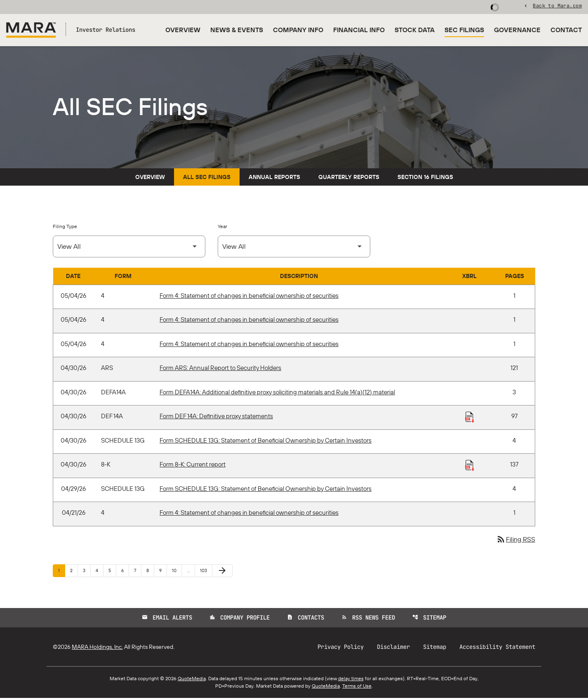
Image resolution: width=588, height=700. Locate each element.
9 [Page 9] (163, 572)
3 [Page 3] (87, 572)
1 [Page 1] (61, 572)
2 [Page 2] (74, 572)
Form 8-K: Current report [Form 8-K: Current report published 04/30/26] (193, 466)
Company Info (298, 30)
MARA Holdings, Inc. (97, 649)
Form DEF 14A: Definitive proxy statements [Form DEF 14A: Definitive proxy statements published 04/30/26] (216, 418)
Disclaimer (393, 649)
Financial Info (359, 30)
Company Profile (240, 620)
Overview (183, 30)
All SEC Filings (207, 179)
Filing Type (65, 228)
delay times (351, 680)
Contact (566, 30)
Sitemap (429, 620)
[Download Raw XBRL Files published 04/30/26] (470, 419)
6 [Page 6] (125, 572)
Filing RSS (516, 541)
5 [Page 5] (112, 572)
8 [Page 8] (150, 572)
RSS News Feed (368, 620)
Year (222, 228)
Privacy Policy (341, 649)
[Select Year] (294, 248)
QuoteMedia (192, 680)
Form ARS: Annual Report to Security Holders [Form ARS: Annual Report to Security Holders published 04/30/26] (220, 370)
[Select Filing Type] (129, 248)
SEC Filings (464, 30)
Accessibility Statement (497, 649)
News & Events (237, 30)
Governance (517, 30)
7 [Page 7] (138, 572)
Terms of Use (357, 688)
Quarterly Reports (349, 179)
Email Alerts (167, 620)
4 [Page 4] (99, 572)
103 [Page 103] (205, 572)
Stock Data (415, 30)
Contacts (306, 620)
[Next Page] (222, 573)
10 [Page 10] (177, 572)
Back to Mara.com (557, 6)
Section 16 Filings (425, 179)
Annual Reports (274, 179)
